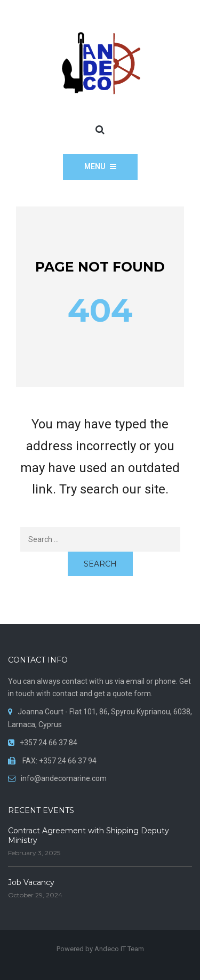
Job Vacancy (31, 882)
